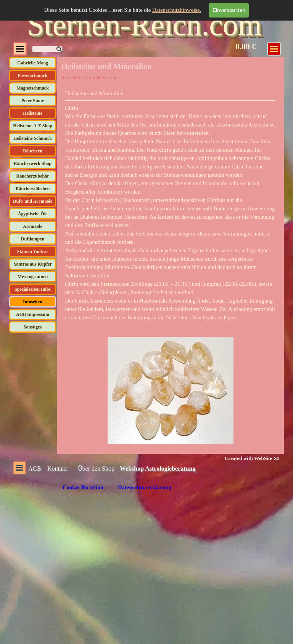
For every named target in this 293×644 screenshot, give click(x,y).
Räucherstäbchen (33, 189)
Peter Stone (33, 101)
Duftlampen (33, 239)
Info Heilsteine (102, 78)
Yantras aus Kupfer (33, 264)
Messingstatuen (33, 277)
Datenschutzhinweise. (177, 10)
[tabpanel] (171, 205)
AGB (35, 469)
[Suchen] (47, 49)
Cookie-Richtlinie (84, 487)
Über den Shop (96, 469)
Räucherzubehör (33, 176)
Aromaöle (32, 226)
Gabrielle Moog (32, 63)
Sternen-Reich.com (144, 25)
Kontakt (57, 469)
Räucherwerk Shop (33, 163)
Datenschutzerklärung (145, 487)
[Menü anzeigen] (274, 49)
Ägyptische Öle (33, 214)
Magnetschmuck (33, 88)
